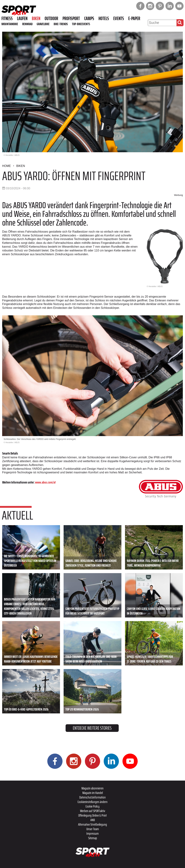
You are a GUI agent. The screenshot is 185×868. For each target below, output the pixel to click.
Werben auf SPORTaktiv (93, 811)
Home (7, 166)
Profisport (71, 18)
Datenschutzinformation (92, 797)
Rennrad (27, 24)
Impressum (92, 833)
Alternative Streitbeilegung (92, 824)
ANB (93, 820)
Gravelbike (43, 24)
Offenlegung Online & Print (92, 815)
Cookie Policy (92, 806)
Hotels (104, 18)
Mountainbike (10, 24)
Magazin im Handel (93, 793)
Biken (36, 18)
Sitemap (93, 838)
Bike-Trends (61, 24)
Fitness (7, 18)
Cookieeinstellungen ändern (92, 802)
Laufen (22, 18)
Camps (89, 18)
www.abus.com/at (45, 482)
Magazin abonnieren (92, 788)
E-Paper (134, 18)
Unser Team (93, 829)
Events (119, 18)
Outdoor (51, 18)
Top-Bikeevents (81, 24)
